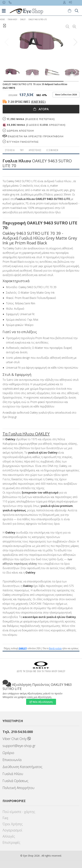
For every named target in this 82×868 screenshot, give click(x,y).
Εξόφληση (53, 150)
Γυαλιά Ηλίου (13, 774)
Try (22, 150)
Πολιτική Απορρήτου (18, 788)
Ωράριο (8, 753)
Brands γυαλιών (55, 648)
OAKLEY (23, 19)
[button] (75, 42)
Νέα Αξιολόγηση (41, 702)
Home (2, 19)
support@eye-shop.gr (19, 746)
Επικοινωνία (12, 760)
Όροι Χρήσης (13, 824)
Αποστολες (35, 150)
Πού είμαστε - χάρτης (19, 812)
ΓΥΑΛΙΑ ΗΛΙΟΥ (12, 19)
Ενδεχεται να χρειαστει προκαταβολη (33, 136)
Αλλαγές (9, 836)
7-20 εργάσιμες (27, 102)
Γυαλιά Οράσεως (15, 781)
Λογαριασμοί (12, 830)
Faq (5, 818)
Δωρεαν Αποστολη (18, 130)
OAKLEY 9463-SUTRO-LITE (38, 19)
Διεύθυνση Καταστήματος (22, 767)
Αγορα (41, 109)
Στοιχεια (10, 150)
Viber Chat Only (17, 739)
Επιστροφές (11, 842)
